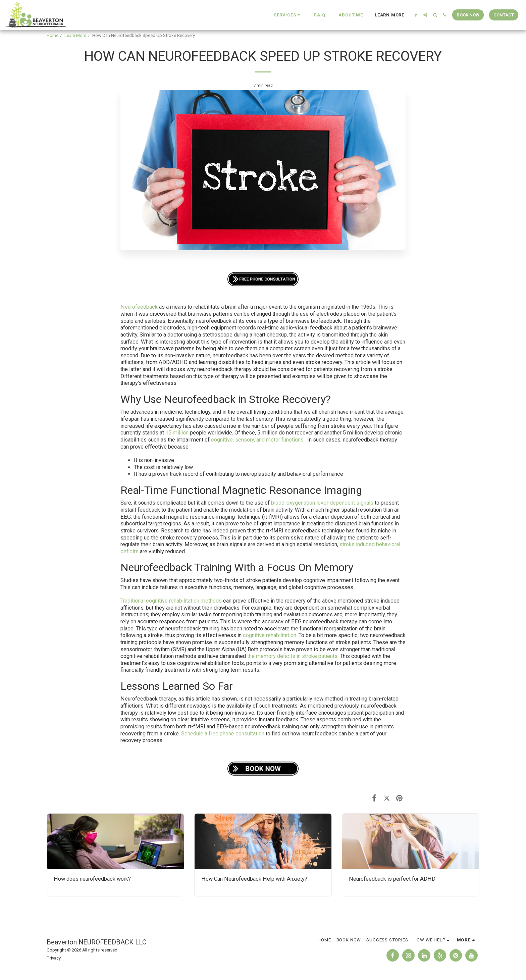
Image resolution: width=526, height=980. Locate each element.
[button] (288, 15)
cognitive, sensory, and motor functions (257, 440)
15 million (176, 433)
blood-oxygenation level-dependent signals (322, 503)
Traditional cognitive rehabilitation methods (171, 601)
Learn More (75, 35)
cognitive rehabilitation (269, 635)
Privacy (54, 958)
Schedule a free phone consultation (223, 734)
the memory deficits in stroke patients (292, 656)
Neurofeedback (139, 307)
